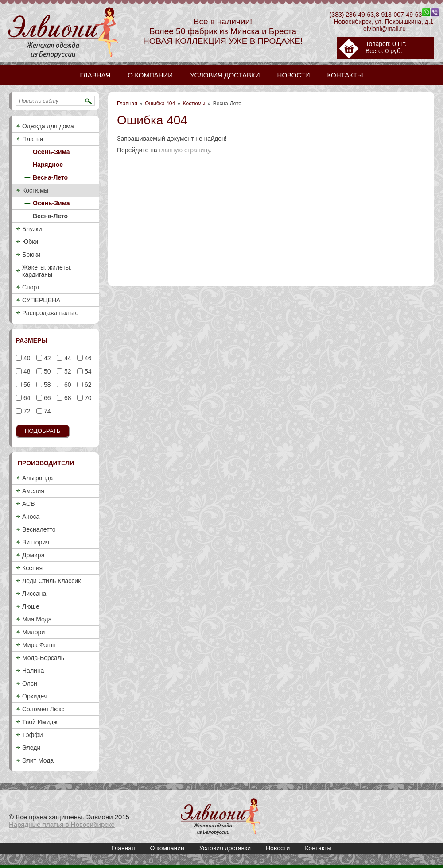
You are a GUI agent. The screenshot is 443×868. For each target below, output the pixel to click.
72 (26, 411)
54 (87, 371)
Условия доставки (225, 848)
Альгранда (37, 478)
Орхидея (35, 696)
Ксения (32, 568)
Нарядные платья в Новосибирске (62, 824)
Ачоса (31, 517)
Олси (30, 683)
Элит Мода (38, 760)
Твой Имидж (40, 722)
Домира (33, 555)
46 (87, 358)
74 (46, 411)
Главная (127, 104)
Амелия (33, 491)
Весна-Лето (50, 177)
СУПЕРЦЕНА (41, 300)
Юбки (30, 242)
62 (87, 385)
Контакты (318, 848)
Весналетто (39, 529)
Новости (278, 848)
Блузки (32, 229)
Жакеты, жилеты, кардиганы (47, 271)
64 (26, 398)
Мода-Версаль (43, 658)
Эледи (31, 748)
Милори (33, 632)
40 (26, 358)
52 (67, 371)
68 (67, 398)
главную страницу (185, 150)
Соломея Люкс (43, 709)
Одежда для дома (48, 126)
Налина (33, 671)
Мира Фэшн (39, 645)
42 (46, 358)
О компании (167, 848)
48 (26, 371)
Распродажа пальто (50, 313)
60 (67, 385)
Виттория (36, 542)
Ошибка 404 (160, 104)
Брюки (31, 255)
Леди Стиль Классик (51, 581)
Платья (33, 139)
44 (67, 358)
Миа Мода (37, 619)
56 (26, 385)
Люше (31, 606)
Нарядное (48, 165)
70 (87, 398)
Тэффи (33, 735)
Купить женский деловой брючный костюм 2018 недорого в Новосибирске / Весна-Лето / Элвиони (221, 817)
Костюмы (194, 104)
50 (46, 371)
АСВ (28, 504)
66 (46, 398)
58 (46, 385)
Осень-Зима (51, 152)
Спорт (31, 287)
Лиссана (34, 594)
